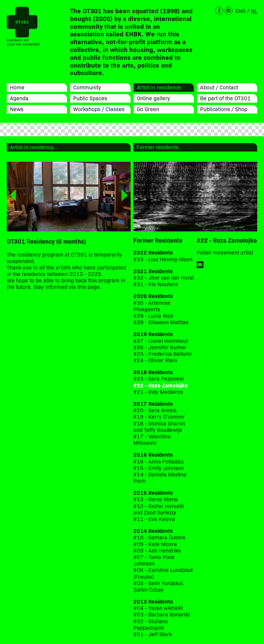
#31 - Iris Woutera (156, 284)
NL (254, 11)
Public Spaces (90, 98)
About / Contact (219, 87)
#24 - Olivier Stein (155, 360)
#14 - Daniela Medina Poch (160, 477)
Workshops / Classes (99, 109)
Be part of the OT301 (225, 98)
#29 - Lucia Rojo (153, 316)
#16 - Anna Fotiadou (159, 461)
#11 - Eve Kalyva (154, 519)
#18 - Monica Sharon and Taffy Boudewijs (159, 427)
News (17, 109)
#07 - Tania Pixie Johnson (154, 560)
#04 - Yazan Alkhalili (158, 608)
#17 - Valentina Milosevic (152, 439)
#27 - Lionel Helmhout (161, 341)
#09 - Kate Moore (155, 544)
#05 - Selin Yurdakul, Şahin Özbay (159, 586)
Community (87, 87)
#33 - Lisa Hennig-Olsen (163, 259)
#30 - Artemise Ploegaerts (152, 306)
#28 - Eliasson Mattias (161, 322)
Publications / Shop (224, 109)
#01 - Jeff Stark (153, 634)
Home (17, 87)
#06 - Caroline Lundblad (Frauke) (163, 573)
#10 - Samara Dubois (159, 537)
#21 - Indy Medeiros (158, 392)
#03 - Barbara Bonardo (162, 614)
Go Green (148, 109)
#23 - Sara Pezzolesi (159, 378)
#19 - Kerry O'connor (159, 416)
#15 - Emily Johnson (159, 468)
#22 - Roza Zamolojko (161, 385)
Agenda (19, 98)
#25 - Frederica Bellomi (162, 354)
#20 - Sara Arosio (155, 410)
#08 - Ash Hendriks (157, 550)
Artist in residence (159, 87)
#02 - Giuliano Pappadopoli (151, 624)
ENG (241, 11)
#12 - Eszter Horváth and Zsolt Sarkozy (159, 509)
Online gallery (153, 98)
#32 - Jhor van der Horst (164, 277)
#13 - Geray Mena (156, 499)
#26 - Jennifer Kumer (160, 347)
